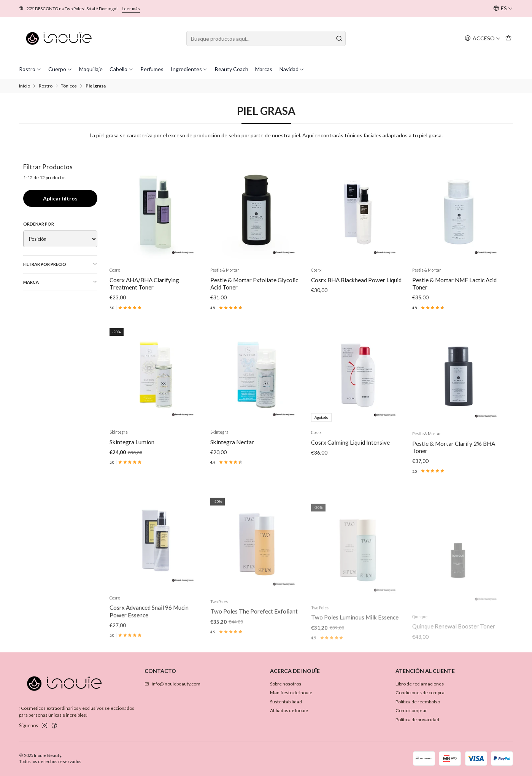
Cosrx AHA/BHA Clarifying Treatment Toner (144, 284)
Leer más (131, 9)
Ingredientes (189, 69)
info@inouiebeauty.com (172, 684)
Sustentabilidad (286, 702)
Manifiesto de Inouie (291, 693)
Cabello (121, 69)
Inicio (25, 86)
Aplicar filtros (60, 198)
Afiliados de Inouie (289, 710)
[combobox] (266, 38)
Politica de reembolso (418, 702)
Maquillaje (91, 69)
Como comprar (411, 710)
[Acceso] (483, 38)
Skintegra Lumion (132, 477)
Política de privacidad (417, 720)
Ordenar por (39, 224)
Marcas (264, 69)
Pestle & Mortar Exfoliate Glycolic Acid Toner (254, 284)
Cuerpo (60, 69)
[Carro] (509, 38)
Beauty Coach (232, 69)
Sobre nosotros (286, 684)
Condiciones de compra (420, 693)
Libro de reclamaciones (420, 684)
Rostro (30, 69)
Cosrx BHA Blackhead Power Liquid (356, 280)
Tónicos (69, 86)
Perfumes (152, 69)
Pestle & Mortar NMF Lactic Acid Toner (454, 284)
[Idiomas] (503, 9)
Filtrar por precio (60, 264)
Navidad (292, 69)
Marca (60, 282)
